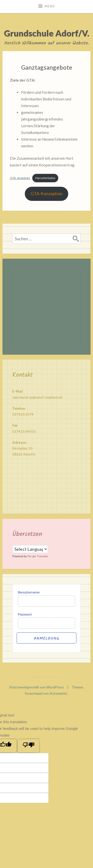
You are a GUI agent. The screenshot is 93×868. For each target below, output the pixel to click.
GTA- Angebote (20, 178)
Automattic (59, 693)
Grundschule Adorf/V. (46, 33)
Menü (50, 6)
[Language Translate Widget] (30, 549)
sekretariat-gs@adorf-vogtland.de (37, 397)
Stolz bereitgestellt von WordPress (37, 687)
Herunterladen (45, 178)
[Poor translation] (29, 746)
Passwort (25, 614)
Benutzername (29, 592)
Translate (38, 556)
